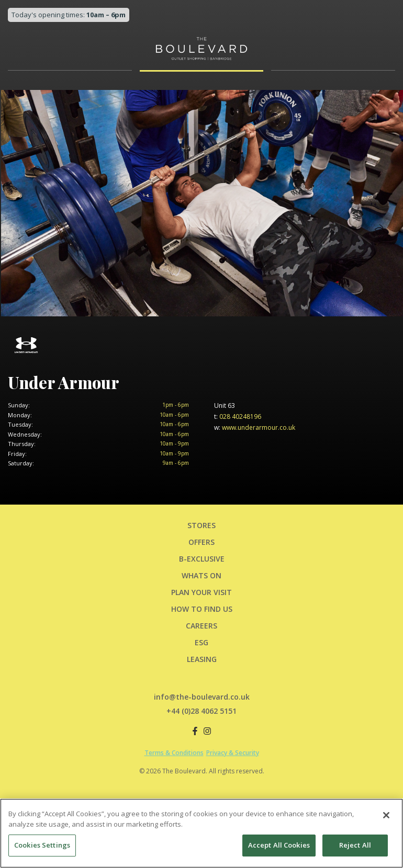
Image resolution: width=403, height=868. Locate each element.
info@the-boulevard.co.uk (202, 697)
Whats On (201, 575)
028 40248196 (238, 416)
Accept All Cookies (279, 847)
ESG (201, 642)
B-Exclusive (202, 559)
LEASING (202, 659)
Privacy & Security (233, 753)
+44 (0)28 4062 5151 (201, 711)
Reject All (355, 847)
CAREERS (201, 626)
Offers (201, 542)
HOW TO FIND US (202, 609)
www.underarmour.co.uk (255, 427)
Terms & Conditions (174, 753)
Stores (201, 525)
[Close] (386, 817)
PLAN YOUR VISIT (201, 592)
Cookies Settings (42, 847)
